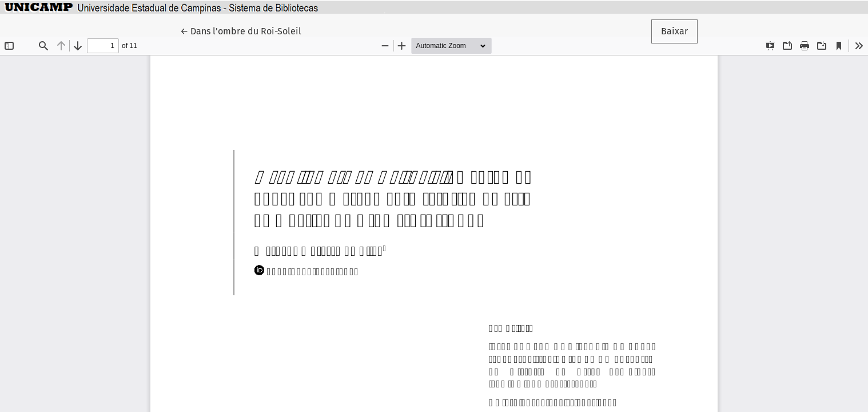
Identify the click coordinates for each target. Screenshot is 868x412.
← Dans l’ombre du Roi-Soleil (245, 30)
